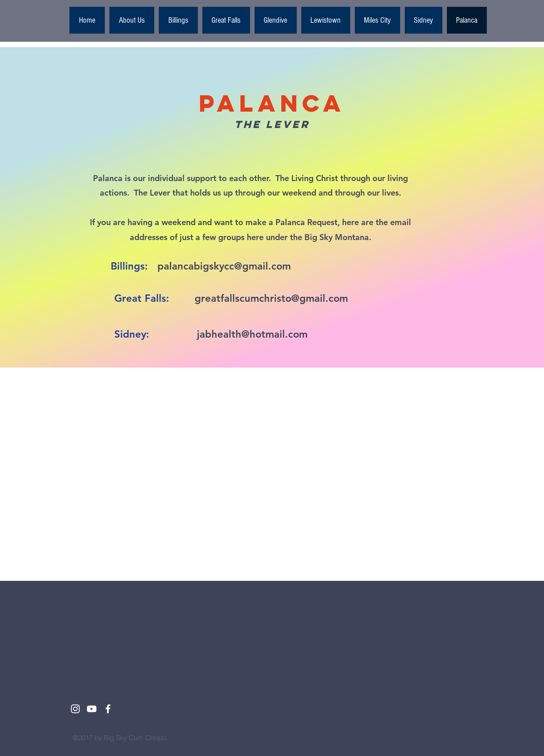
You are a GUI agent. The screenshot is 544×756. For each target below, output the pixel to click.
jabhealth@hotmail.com (252, 334)
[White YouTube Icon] (92, 709)
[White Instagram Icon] (75, 709)
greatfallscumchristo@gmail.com (271, 298)
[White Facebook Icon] (108, 709)
